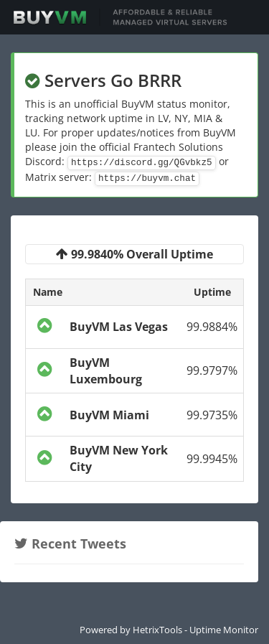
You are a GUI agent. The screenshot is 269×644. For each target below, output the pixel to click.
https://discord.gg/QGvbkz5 (142, 163)
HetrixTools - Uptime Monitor (195, 630)
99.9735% (212, 415)
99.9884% (212, 327)
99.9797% (212, 370)
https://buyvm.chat (147, 179)
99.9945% (212, 459)
